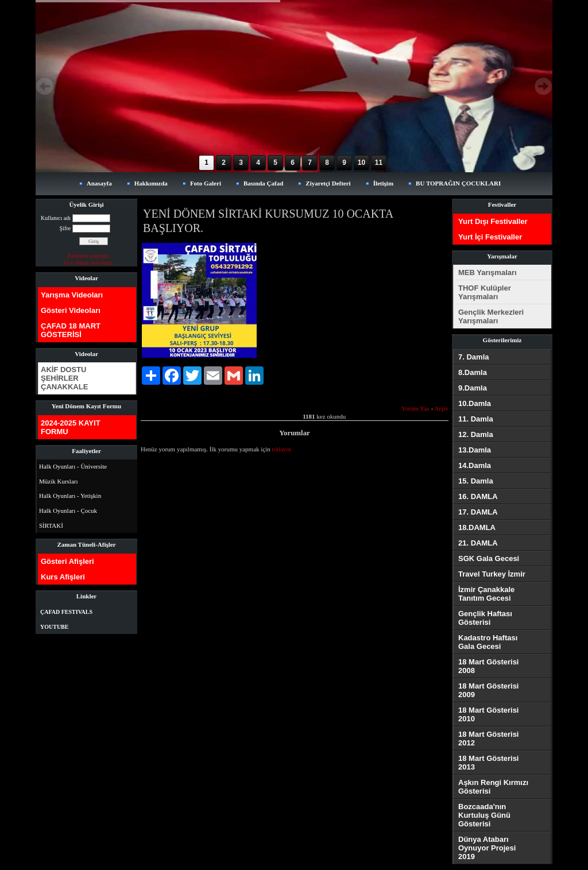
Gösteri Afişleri (67, 561)
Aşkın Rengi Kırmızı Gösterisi (493, 787)
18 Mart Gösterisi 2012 (489, 738)
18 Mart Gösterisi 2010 (489, 714)
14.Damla (475, 465)
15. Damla (476, 481)
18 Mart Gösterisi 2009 (489, 690)
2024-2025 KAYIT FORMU (71, 427)
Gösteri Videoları (71, 310)
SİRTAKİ (51, 525)
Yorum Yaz (415, 408)
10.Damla (475, 403)
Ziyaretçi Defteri (328, 183)
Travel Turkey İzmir (492, 574)
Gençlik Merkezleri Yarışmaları (491, 316)
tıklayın (282, 449)
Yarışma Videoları (72, 295)
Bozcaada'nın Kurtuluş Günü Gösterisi (484, 815)
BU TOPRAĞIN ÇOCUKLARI (458, 183)
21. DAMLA (478, 543)
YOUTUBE (54, 627)
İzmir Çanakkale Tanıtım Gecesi (486, 594)
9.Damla (473, 388)
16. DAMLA (478, 496)
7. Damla (473, 357)
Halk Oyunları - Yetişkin (70, 496)
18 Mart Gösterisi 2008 (489, 666)
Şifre (65, 228)
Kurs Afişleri (63, 577)
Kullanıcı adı (56, 218)
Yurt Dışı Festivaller (493, 221)
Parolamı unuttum (88, 256)
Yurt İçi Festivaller (490, 237)
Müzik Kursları (59, 481)
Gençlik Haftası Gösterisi (485, 618)
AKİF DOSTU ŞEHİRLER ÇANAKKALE (64, 378)
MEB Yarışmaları (488, 272)
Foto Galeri (206, 183)
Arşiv (442, 408)
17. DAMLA (478, 512)
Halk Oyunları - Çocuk (68, 511)
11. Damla (476, 419)
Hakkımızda (151, 183)
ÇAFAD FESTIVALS (66, 612)
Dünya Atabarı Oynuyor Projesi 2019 (487, 848)
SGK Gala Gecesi (489, 558)
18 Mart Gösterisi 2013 (489, 763)
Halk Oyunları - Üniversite (73, 466)
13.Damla (475, 450)
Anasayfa (99, 183)
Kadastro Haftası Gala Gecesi (488, 642)
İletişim (383, 183)
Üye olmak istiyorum (88, 263)
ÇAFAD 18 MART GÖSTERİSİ (71, 330)
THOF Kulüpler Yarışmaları (485, 292)
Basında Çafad (263, 183)
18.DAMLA (477, 527)
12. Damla (476, 434)
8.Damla (473, 372)
